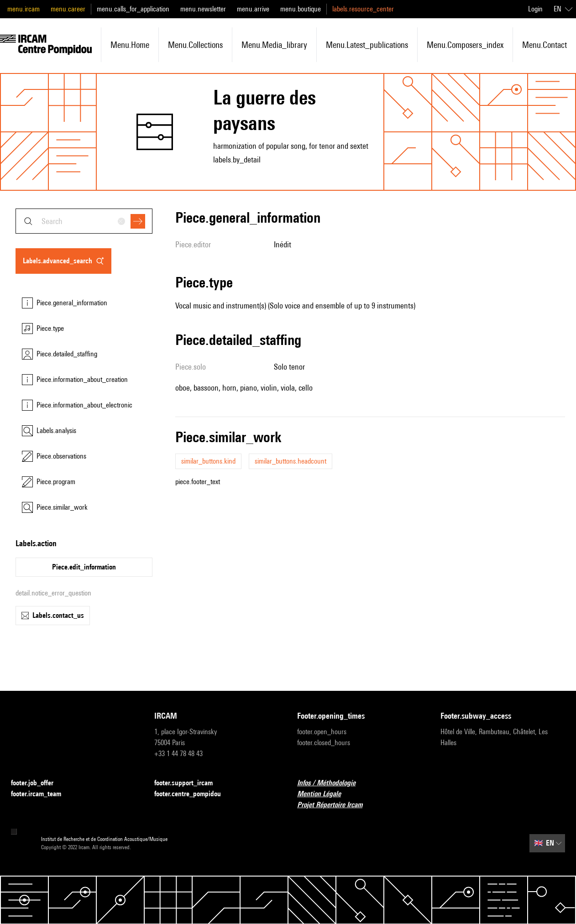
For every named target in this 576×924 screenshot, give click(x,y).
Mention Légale (325, 794)
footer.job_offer (38, 783)
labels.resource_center (363, 9)
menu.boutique (301, 9)
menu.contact (545, 45)
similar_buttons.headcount (291, 461)
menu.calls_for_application (133, 9)
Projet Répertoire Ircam (335, 805)
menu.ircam (24, 9)
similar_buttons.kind (208, 461)
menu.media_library (274, 45)
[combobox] (84, 221)
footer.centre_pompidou (193, 794)
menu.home (130, 45)
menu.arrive (253, 9)
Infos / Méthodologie (332, 783)
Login (535, 9)
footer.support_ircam (189, 783)
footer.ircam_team (42, 794)
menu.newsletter (203, 9)
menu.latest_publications (367, 45)
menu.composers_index (465, 45)
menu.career (68, 9)
